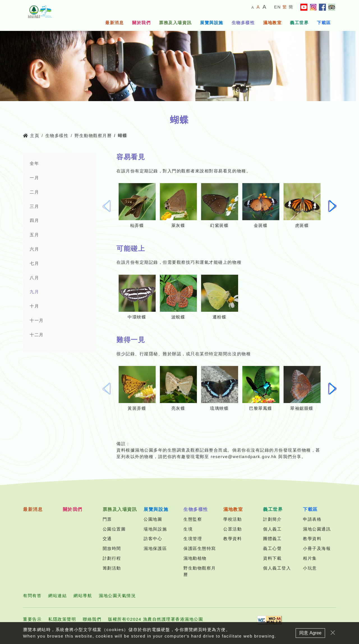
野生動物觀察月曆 (93, 136)
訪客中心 (153, 539)
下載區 (324, 23)
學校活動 (233, 519)
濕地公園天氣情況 (117, 596)
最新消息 (114, 23)
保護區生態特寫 (200, 548)
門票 (107, 519)
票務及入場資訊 (175, 23)
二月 (34, 192)
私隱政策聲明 (62, 619)
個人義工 (272, 529)
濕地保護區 (155, 548)
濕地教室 (272, 23)
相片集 (310, 558)
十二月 (37, 335)
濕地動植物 (195, 558)
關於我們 (141, 23)
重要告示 (32, 619)
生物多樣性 (243, 23)
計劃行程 (112, 558)
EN (277, 7)
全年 (34, 163)
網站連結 (57, 596)
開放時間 (112, 548)
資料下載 (272, 558)
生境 (188, 529)
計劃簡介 (272, 519)
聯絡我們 (92, 619)
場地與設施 (155, 529)
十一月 (37, 320)
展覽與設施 (212, 23)
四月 (34, 220)
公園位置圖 (114, 529)
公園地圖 (153, 519)
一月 (34, 178)
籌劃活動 (112, 568)
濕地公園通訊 (317, 529)
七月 (34, 263)
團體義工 (272, 539)
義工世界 (299, 23)
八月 (34, 278)
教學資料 (233, 539)
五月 (34, 235)
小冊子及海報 (317, 548)
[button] (332, 206)
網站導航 (83, 596)
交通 (107, 539)
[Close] (333, 638)
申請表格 (312, 519)
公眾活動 (233, 529)
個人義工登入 (277, 568)
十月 (34, 306)
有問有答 (32, 596)
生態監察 (193, 519)
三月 (34, 206)
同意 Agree (310, 638)
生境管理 (193, 539)
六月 (34, 249)
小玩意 (310, 568)
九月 (34, 292)
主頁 (31, 136)
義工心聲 (272, 548)
